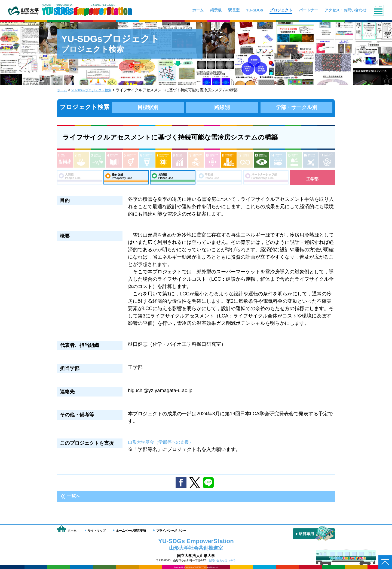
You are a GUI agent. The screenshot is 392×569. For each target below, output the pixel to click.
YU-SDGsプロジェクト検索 (97, 90)
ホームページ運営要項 (131, 531)
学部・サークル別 (296, 107)
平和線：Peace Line (219, 179)
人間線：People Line (80, 179)
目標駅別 (148, 107)
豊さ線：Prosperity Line (126, 179)
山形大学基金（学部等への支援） (165, 445)
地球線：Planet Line (173, 179)
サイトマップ (97, 531)
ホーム (63, 90)
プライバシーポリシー (171, 531)
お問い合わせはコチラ (222, 560)
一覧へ (73, 499)
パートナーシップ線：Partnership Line (266, 179)
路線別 (222, 107)
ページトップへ (385, 562)
